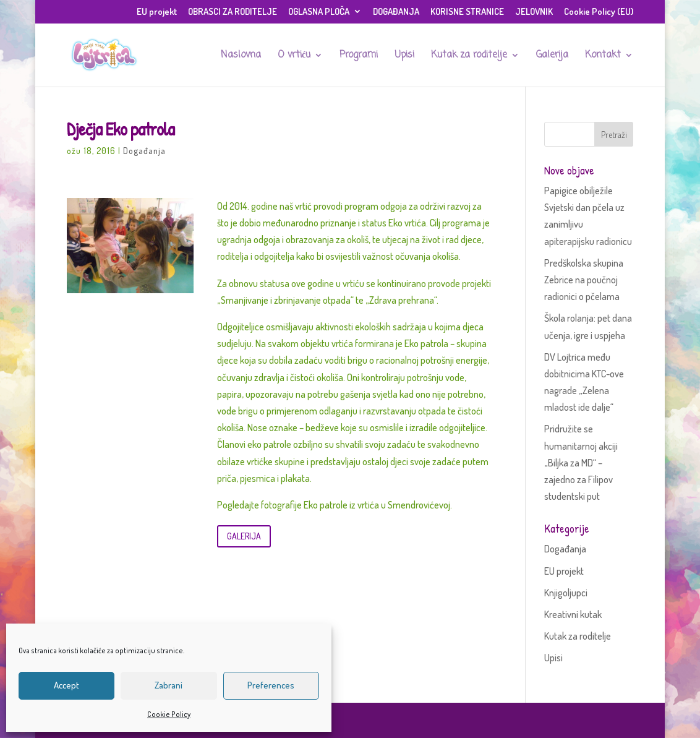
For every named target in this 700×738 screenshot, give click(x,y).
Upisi (404, 56)
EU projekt (157, 12)
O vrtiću (294, 56)
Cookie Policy (169, 714)
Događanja (144, 151)
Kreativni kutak (573, 614)
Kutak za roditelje (469, 56)
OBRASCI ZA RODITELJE (233, 12)
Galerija (552, 56)
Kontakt (603, 56)
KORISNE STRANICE (467, 12)
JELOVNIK (534, 12)
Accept (66, 685)
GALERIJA (244, 536)
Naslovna (241, 56)
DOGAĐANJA (396, 12)
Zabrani (169, 685)
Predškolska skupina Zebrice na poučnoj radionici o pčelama (584, 280)
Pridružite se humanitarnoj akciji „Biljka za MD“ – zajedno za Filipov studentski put (581, 462)
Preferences (271, 685)
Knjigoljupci (566, 593)
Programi (359, 56)
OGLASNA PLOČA (319, 12)
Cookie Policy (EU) (599, 12)
